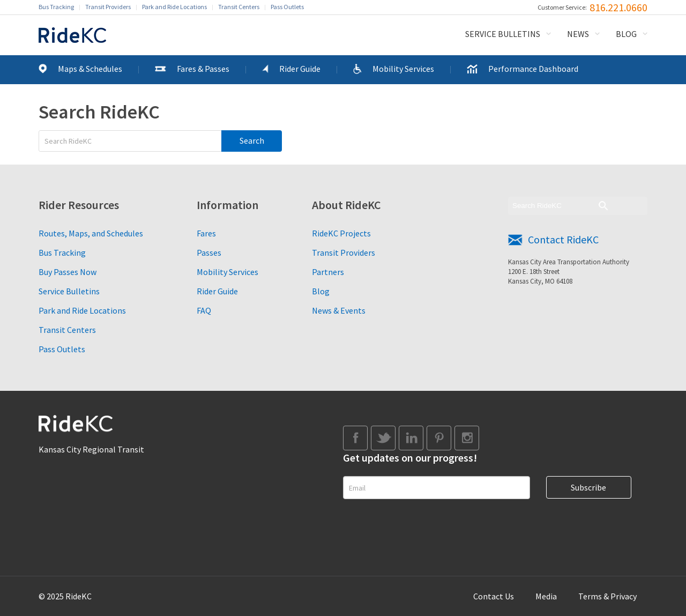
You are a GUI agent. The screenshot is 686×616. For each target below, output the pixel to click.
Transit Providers (108, 7)
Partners (328, 272)
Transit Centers (239, 7)
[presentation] (424, 531)
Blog (626, 34)
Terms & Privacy (607, 596)
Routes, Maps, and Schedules (91, 233)
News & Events (339, 310)
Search (252, 140)
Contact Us (494, 596)
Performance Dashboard (533, 69)
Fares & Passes (203, 69)
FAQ (204, 310)
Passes (209, 253)
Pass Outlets (287, 7)
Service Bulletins (503, 34)
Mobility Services (403, 69)
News (578, 34)
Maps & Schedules (90, 69)
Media (546, 596)
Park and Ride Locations (174, 7)
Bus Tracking (56, 7)
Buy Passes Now (68, 272)
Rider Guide (300, 69)
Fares (206, 233)
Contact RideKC (563, 239)
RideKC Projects (341, 233)
